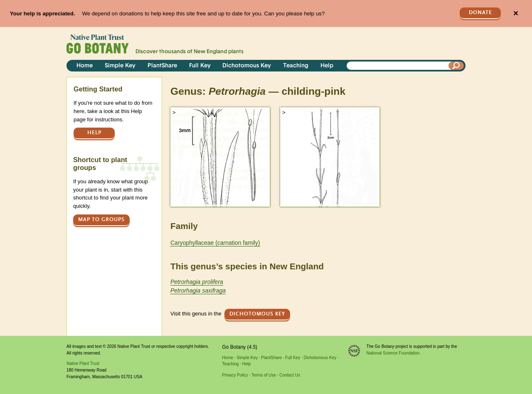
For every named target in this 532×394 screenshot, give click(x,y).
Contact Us (289, 375)
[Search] (456, 66)
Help (327, 66)
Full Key (200, 66)
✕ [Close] (516, 14)
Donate (480, 13)
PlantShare (162, 66)
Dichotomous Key (247, 66)
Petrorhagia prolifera (197, 282)
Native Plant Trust (83, 363)
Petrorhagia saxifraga (198, 291)
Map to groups (101, 220)
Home (85, 66)
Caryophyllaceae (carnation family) (215, 243)
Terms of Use (264, 375)
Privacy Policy (235, 375)
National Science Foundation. (394, 353)
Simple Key (120, 66)
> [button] (174, 112)
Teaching (296, 66)
